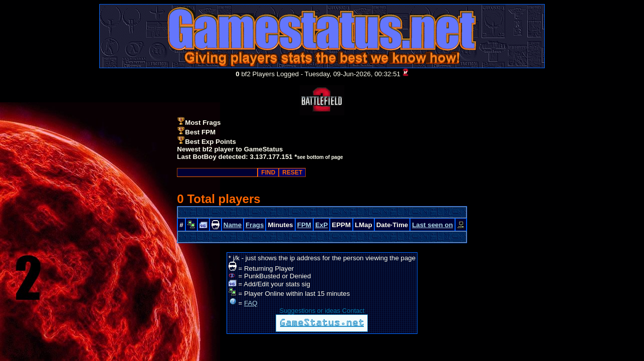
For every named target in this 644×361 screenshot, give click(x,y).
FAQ (251, 303)
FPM (304, 225)
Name (233, 225)
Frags (255, 225)
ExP (321, 225)
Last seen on (432, 225)
